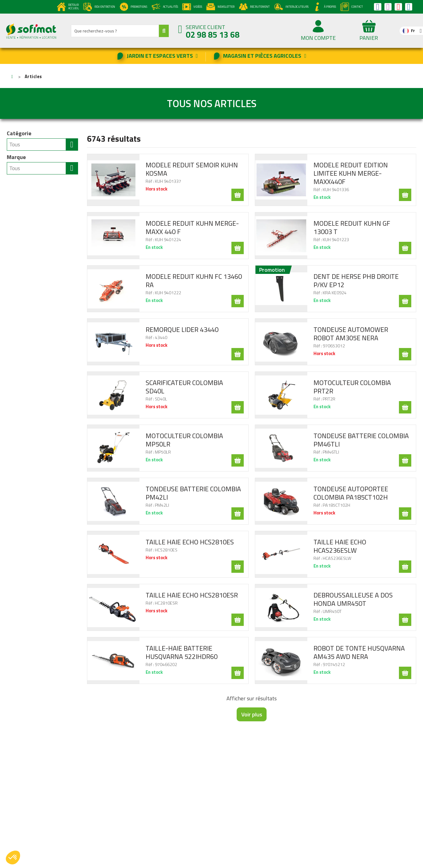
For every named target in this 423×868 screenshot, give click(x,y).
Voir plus (252, 714)
